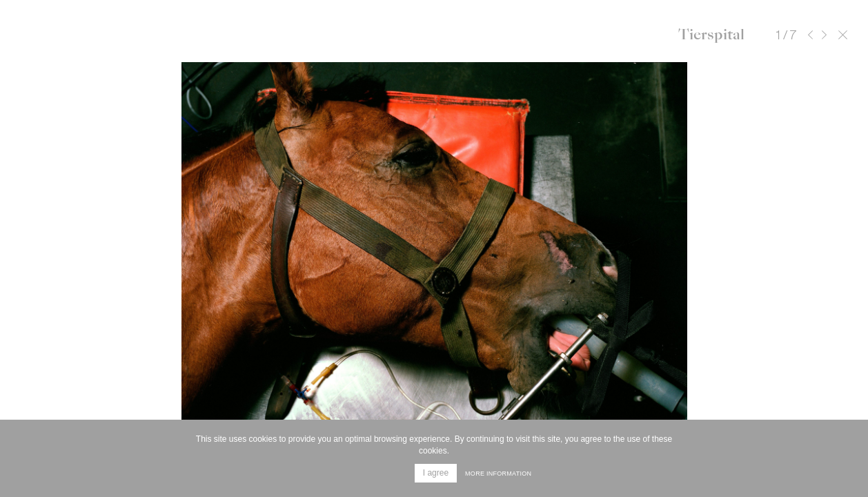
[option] (434, 269)
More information (498, 474)
